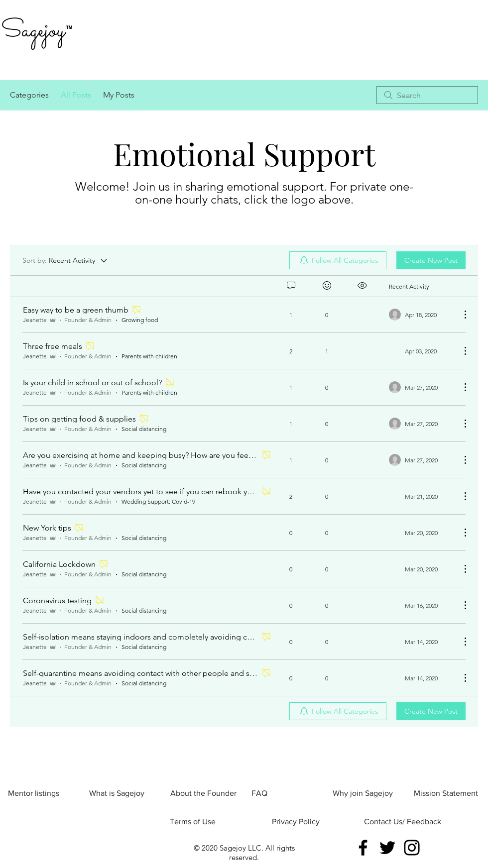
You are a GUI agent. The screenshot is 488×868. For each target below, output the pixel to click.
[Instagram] (412, 848)
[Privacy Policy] (296, 822)
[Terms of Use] (192, 822)
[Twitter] (387, 848)
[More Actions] (460, 315)
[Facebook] (363, 848)
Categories (29, 95)
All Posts (76, 95)
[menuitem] (338, 260)
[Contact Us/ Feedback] (403, 822)
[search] (427, 95)
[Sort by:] (65, 260)
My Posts (119, 95)
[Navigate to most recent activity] (421, 315)
